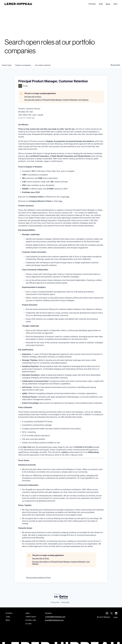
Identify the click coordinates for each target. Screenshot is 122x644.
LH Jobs (28, 624)
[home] (18, 4)
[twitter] (112, 613)
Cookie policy (65, 602)
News (108, 4)
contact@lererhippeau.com (55, 617)
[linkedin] (116, 613)
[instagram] (107, 613)
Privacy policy (55, 602)
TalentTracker (31, 617)
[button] (115, 4)
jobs (7, 65)
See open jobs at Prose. (33, 97)
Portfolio (92, 4)
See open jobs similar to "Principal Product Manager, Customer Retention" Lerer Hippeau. (57, 100)
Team (101, 4)
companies (23, 65)
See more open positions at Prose (38, 578)
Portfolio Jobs (31, 620)
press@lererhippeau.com (54, 620)
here (68, 197)
